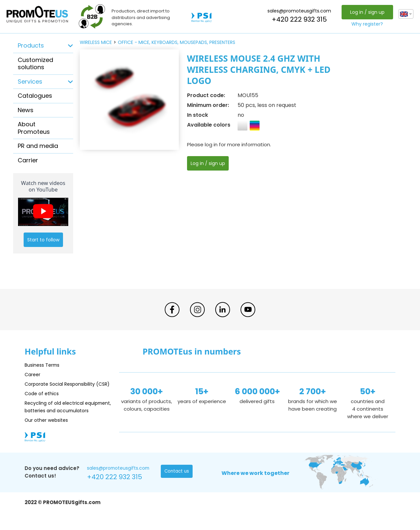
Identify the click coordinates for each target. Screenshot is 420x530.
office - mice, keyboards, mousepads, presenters (177, 42)
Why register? (367, 24)
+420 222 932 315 (299, 19)
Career (33, 374)
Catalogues (35, 96)
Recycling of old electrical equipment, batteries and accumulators (56, 418)
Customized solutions (35, 64)
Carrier (28, 160)
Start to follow (43, 240)
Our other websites (48, 435)
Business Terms (43, 365)
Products (31, 45)
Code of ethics (43, 401)
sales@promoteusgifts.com (299, 11)
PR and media (38, 146)
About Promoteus (34, 128)
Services (30, 82)
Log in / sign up (366, 12)
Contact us (177, 487)
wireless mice (96, 42)
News (26, 110)
